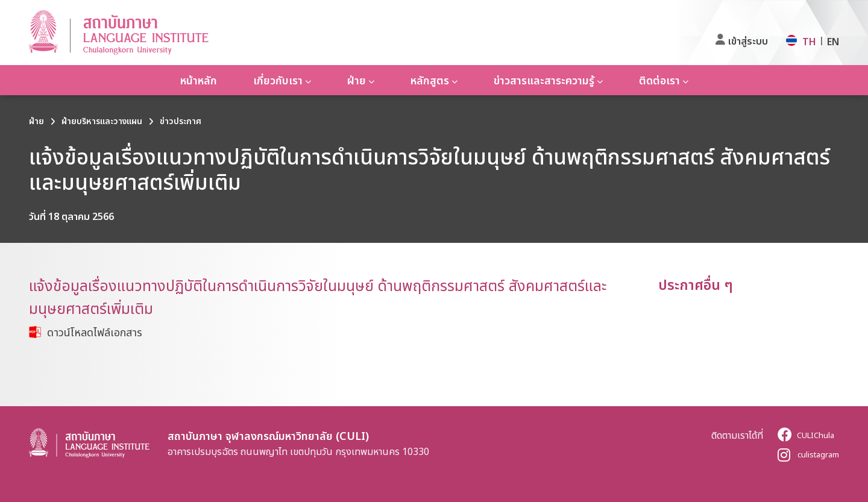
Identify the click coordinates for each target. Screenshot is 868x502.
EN (833, 42)
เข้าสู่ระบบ (748, 41)
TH (809, 42)
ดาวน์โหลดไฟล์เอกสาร (95, 332)
